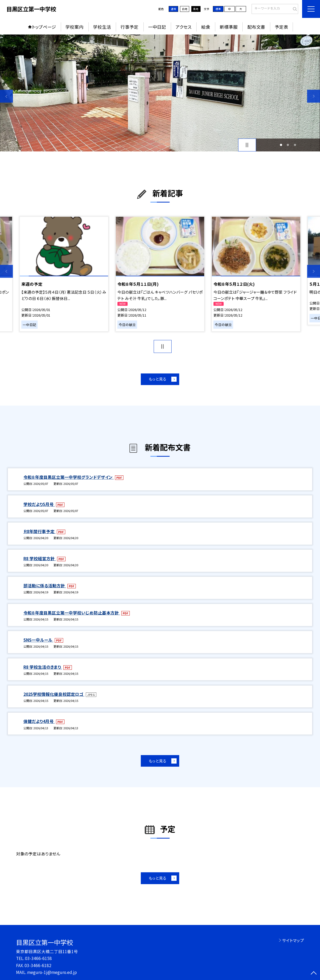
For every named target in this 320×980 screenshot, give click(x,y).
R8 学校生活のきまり (43, 667)
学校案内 (74, 27)
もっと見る (157, 379)
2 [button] (288, 145)
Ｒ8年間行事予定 (39, 531)
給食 (206, 27)
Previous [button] (6, 96)
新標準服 (229, 27)
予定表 (281, 27)
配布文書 (256, 27)
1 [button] (281, 145)
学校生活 (102, 27)
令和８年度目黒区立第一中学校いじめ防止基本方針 (72, 613)
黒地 (196, 9)
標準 (218, 9)
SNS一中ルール (38, 640)
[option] (160, 93)
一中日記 (157, 27)
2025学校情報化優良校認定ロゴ (54, 694)
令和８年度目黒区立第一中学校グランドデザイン (69, 477)
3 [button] (295, 145)
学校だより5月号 (39, 504)
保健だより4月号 (39, 721)
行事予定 (129, 27)
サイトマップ (293, 940)
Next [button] (314, 96)
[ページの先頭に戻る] (314, 974)
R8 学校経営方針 (40, 558)
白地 (185, 9)
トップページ (44, 27)
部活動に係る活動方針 (45, 585)
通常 (173, 9)
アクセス (184, 27)
